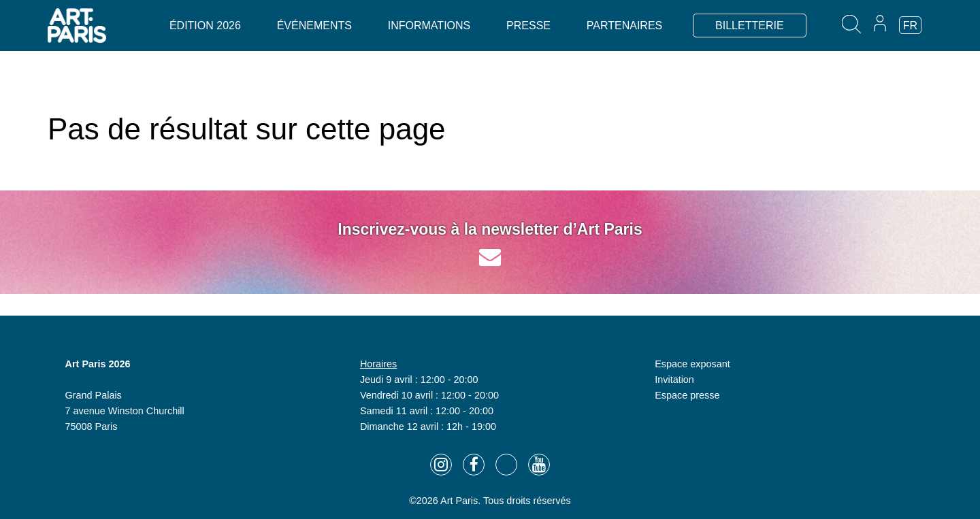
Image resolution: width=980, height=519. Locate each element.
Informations (429, 26)
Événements (314, 26)
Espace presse (687, 395)
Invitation (674, 380)
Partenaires (624, 26)
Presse (528, 26)
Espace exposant (692, 364)
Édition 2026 (205, 26)
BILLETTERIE (749, 26)
